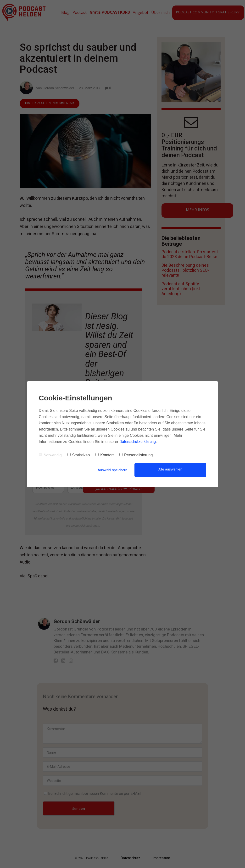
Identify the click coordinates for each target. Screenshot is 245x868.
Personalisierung (136, 455)
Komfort (105, 455)
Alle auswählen (170, 469)
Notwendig (50, 455)
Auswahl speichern (112, 470)
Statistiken (79, 455)
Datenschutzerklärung (138, 442)
